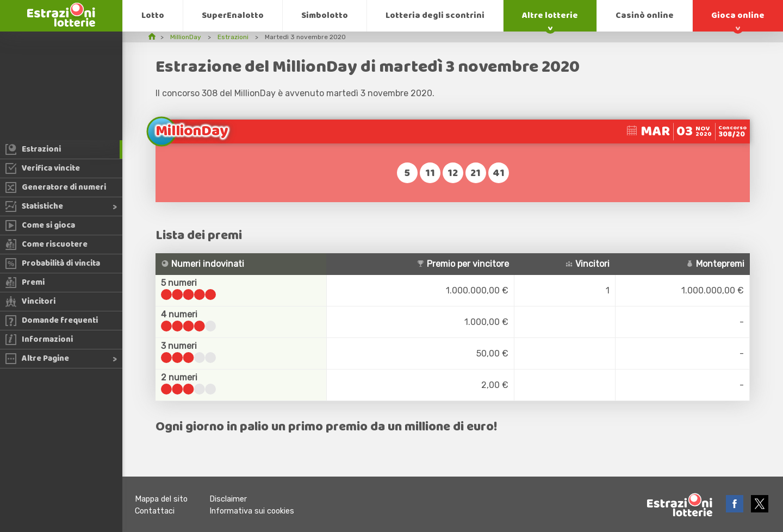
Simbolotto (325, 15)
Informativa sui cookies (252, 511)
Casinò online (645, 15)
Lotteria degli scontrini (435, 15)
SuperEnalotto (233, 15)
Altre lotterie (550, 15)
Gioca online (738, 15)
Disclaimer (228, 499)
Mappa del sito (161, 499)
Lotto (153, 15)
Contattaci (155, 511)
